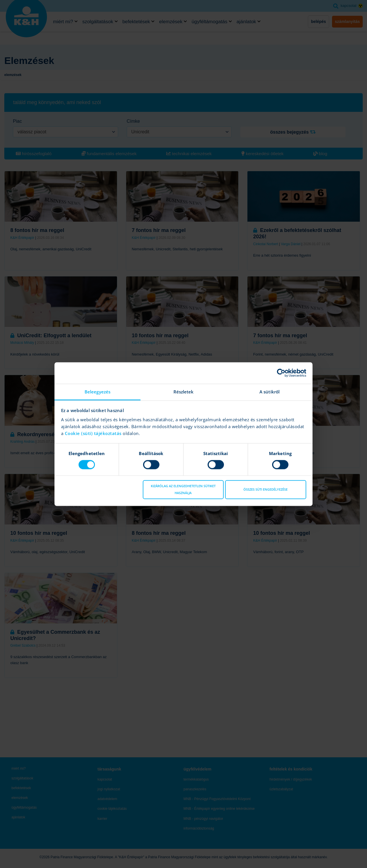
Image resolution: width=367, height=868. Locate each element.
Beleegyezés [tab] (97, 392)
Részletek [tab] (184, 392)
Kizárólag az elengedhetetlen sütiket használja (183, 490)
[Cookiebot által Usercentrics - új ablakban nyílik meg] (281, 373)
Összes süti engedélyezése (266, 490)
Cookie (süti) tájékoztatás (94, 433)
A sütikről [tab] (270, 392)
